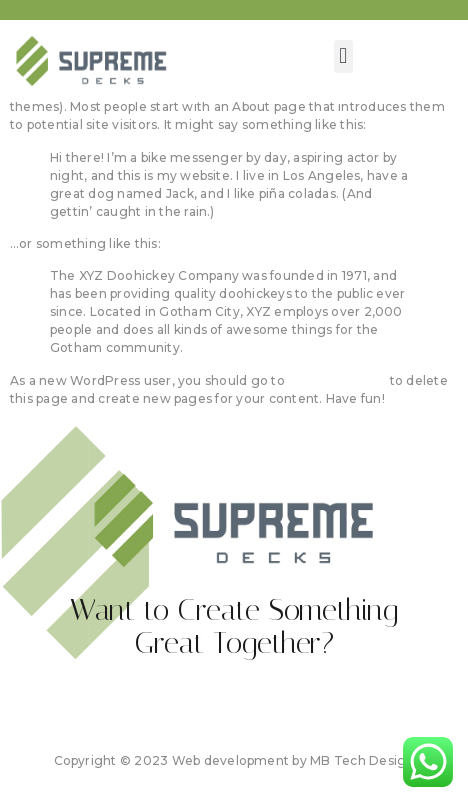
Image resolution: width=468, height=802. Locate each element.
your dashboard (337, 380)
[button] (343, 56)
